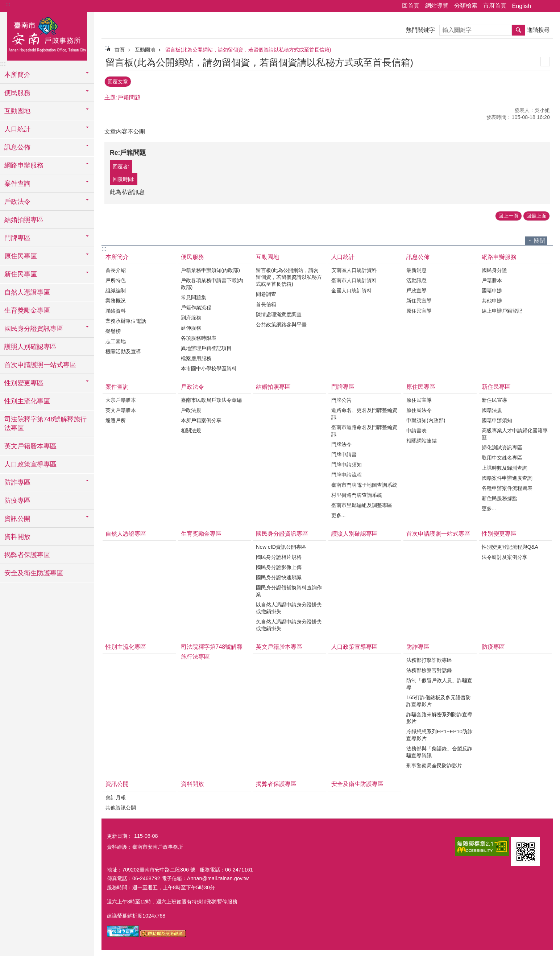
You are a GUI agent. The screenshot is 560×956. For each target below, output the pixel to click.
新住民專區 (496, 385)
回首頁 (411, 6)
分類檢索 (466, 6)
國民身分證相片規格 (279, 556)
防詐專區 (418, 646)
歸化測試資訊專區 (502, 446)
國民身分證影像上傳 (279, 566)
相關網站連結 (422, 440)
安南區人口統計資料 (354, 269)
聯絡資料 (116, 309)
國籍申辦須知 (497, 419)
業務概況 (116, 299)
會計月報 (116, 796)
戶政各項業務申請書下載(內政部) (212, 282)
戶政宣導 (416, 289)
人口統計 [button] (17, 129)
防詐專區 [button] (17, 482)
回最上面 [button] (536, 215)
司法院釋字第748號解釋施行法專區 (45, 424)
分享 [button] (540, 6)
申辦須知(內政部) (426, 419)
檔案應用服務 (196, 357)
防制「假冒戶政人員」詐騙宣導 (439, 683)
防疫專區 (17, 500)
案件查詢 (117, 385)
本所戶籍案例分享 (201, 419)
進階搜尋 (538, 30)
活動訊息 (416, 279)
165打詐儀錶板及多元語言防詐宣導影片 (439, 700)
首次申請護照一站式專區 (40, 365)
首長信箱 (266, 303)
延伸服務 (191, 326)
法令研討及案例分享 (505, 556)
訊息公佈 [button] (17, 147)
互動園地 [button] (17, 111)
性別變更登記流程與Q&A (510, 546)
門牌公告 (341, 399)
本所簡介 (117, 256)
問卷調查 (266, 293)
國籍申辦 (492, 289)
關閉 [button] (540, 239)
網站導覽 (437, 6)
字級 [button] (550, 6)
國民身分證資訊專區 (282, 533)
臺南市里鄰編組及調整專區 (362, 504)
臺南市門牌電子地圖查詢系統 (364, 484)
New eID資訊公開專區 (281, 546)
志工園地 (116, 340)
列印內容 (545, 62)
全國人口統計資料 (352, 289)
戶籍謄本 (492, 279)
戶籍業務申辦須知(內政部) (211, 269)
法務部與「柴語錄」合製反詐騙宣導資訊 (439, 751)
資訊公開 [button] (17, 519)
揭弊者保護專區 (27, 555)
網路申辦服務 (499, 256)
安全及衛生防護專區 (34, 573)
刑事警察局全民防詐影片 (434, 765)
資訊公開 (117, 783)
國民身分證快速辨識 (279, 576)
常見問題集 (194, 296)
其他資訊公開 (121, 806)
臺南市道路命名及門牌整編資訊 (364, 430)
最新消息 (416, 269)
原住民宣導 (419, 309)
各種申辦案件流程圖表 (507, 487)
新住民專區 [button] (21, 274)
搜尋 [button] (518, 30)
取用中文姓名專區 (502, 457)
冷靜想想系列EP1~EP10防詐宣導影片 (439, 734)
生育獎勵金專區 (27, 310)
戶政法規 (191, 409)
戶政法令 (192, 385)
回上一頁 (509, 215)
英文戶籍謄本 (121, 409)
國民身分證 (494, 269)
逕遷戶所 (116, 419)
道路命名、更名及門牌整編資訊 (364, 413)
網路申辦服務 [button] (24, 165)
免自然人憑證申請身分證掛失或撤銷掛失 (289, 624)
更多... (339, 514)
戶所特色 (116, 279)
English (522, 6)
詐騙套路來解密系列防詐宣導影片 (439, 717)
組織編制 (116, 289)
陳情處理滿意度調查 (279, 313)
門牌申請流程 (347, 474)
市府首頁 (495, 6)
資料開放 (17, 537)
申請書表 (416, 429)
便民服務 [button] (17, 93)
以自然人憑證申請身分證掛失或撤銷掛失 (289, 607)
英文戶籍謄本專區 (30, 446)
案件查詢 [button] (17, 184)
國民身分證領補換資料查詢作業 (289, 590)
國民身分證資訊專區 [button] (34, 329)
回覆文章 (118, 81)
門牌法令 (341, 443)
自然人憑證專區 (27, 292)
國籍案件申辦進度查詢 (507, 477)
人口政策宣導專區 (30, 464)
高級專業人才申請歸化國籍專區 (515, 433)
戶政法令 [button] (17, 202)
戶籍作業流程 (196, 306)
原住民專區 (421, 385)
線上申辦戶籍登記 (502, 309)
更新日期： (120, 835)
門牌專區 (343, 385)
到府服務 (191, 316)
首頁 (120, 50)
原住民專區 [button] (21, 256)
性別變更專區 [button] (24, 383)
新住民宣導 (419, 299)
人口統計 (343, 256)
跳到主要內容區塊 (4, 4)
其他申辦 (492, 299)
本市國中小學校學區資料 (209, 367)
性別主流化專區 (27, 401)
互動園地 (145, 50)
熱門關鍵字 (420, 30)
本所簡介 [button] (17, 75)
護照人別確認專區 (30, 347)
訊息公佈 (418, 256)
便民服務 (192, 256)
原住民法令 (419, 409)
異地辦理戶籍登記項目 (206, 347)
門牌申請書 (344, 453)
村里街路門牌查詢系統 (357, 494)
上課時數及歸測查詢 (505, 467)
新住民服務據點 (499, 497)
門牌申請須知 (347, 463)
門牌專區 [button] (17, 238)
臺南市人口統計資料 (354, 279)
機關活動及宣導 (123, 350)
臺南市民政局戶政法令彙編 (211, 399)
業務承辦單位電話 (126, 320)
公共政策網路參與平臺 (281, 323)
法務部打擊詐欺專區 (429, 659)
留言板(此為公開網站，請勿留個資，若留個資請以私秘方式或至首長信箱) (248, 50)
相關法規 (191, 429)
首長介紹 (116, 269)
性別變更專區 (499, 533)
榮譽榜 (113, 330)
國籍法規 (492, 409)
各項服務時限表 (199, 337)
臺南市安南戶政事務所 (47, 35)
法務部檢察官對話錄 (429, 669)
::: (8, 4)
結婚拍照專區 (24, 220)
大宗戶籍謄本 (121, 399)
